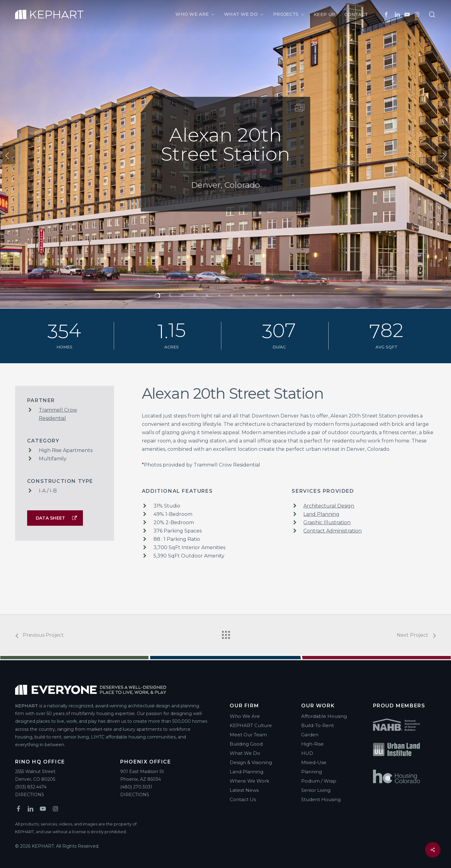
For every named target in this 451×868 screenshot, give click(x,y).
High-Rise (312, 744)
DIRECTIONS (30, 795)
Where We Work (249, 781)
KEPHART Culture (251, 725)
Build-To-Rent (318, 725)
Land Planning (321, 514)
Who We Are (245, 716)
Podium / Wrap (319, 781)
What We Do (245, 753)
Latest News (244, 790)
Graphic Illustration (327, 522)
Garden (310, 735)
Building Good (246, 744)
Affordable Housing (324, 716)
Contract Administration (332, 531)
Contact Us (243, 799)
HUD (307, 753)
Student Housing (321, 799)
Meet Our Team (248, 735)
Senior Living (316, 790)
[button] (55, 518)
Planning (312, 772)
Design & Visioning (251, 762)
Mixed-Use (314, 762)
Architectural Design (329, 506)
